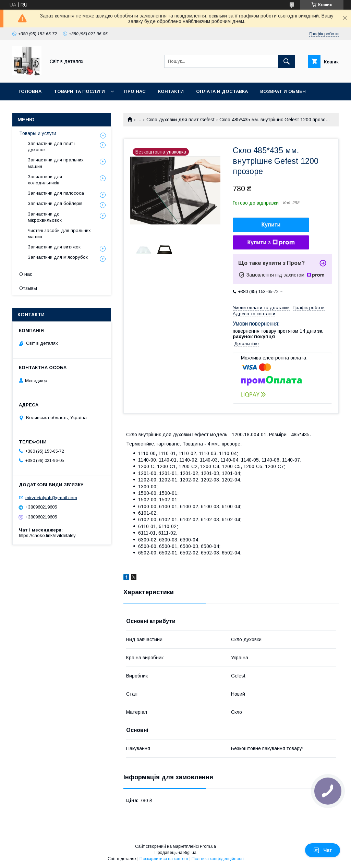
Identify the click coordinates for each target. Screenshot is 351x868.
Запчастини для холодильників (45, 180)
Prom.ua (208, 846)
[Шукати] (287, 61)
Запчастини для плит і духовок (52, 146)
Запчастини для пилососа (56, 193)
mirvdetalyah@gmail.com (51, 497)
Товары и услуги (38, 133)
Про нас (135, 91)
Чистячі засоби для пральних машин (59, 234)
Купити (271, 225)
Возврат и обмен (283, 91)
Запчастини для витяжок (54, 247)
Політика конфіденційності (218, 859)
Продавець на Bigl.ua (175, 853)
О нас (26, 274)
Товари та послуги (79, 91)
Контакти (171, 91)
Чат (323, 850)
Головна (30, 91)
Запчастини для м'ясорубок (58, 257)
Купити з (271, 243)
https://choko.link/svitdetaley (47, 535)
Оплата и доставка (222, 91)
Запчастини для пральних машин (56, 163)
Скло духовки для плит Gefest (180, 120)
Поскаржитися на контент (164, 859)
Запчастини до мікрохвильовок (45, 217)
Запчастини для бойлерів (55, 203)
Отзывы (28, 288)
